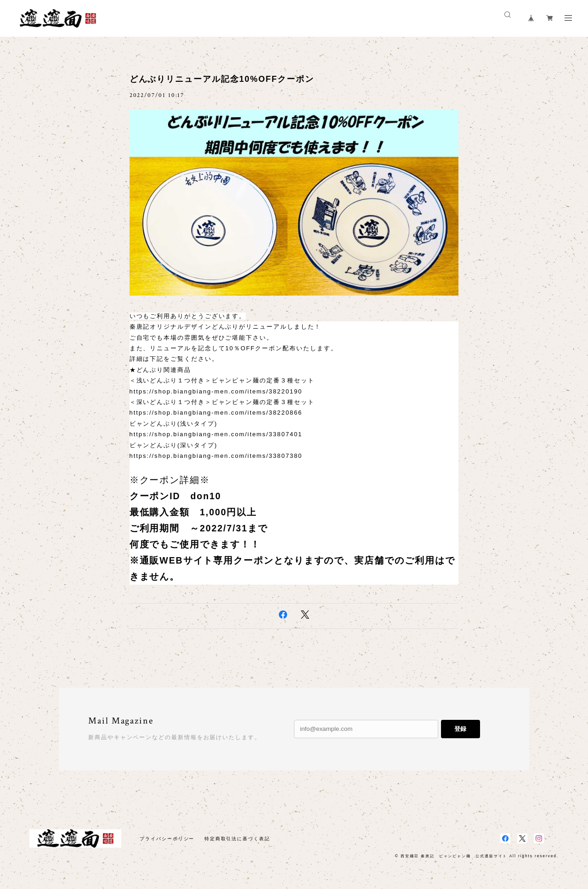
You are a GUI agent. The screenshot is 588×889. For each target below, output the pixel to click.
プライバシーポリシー (167, 839)
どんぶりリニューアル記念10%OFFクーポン (222, 79)
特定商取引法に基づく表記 (237, 839)
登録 (460, 729)
